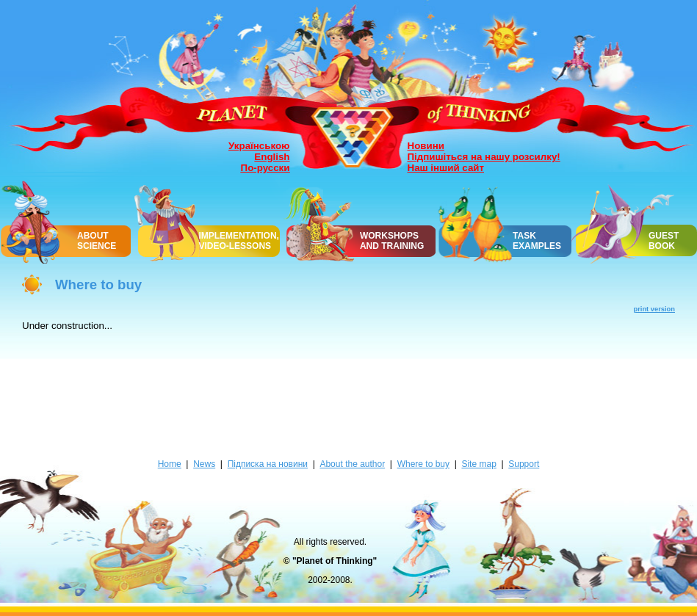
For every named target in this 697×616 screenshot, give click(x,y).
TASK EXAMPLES (537, 241)
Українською (259, 146)
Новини (426, 146)
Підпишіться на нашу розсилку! (484, 157)
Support (524, 464)
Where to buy (423, 464)
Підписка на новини (268, 464)
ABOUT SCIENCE (97, 241)
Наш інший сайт (446, 168)
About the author (352, 464)
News (204, 464)
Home (170, 464)
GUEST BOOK (664, 241)
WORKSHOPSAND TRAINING (392, 241)
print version (655, 309)
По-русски (266, 168)
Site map (478, 464)
